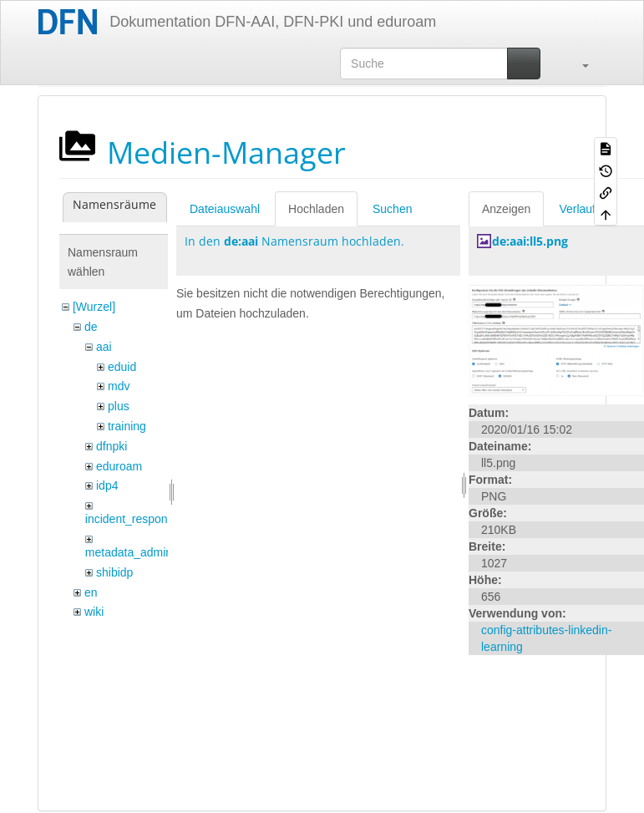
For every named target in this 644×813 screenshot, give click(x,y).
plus (119, 406)
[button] (577, 64)
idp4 (107, 485)
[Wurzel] (94, 307)
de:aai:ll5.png (530, 241)
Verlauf (577, 209)
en (91, 592)
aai (104, 347)
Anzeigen (506, 209)
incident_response (133, 519)
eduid (122, 367)
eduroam (119, 466)
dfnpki (112, 446)
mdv (119, 386)
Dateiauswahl (225, 209)
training (127, 426)
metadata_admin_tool (142, 552)
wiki (94, 612)
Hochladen (316, 209)
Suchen (392, 209)
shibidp (114, 572)
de (91, 327)
